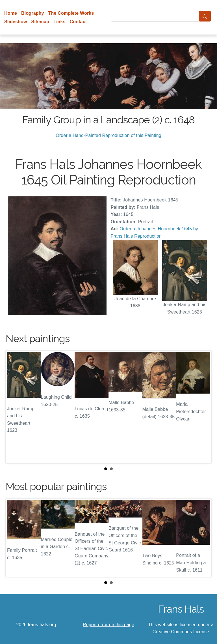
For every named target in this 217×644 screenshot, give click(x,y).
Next (203, 407)
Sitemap (40, 22)
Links (59, 22)
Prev (14, 407)
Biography (33, 13)
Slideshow (16, 22)
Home (11, 13)
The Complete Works (71, 13)
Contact (78, 22)
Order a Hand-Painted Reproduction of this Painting (108, 135)
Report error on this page (108, 625)
